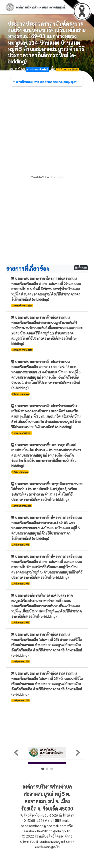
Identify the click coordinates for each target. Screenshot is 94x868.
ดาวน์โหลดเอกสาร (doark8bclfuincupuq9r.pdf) (45, 82)
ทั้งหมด (81, 268)
